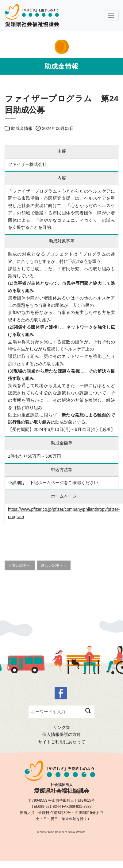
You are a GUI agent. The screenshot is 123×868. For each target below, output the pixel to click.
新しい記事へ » (54, 565)
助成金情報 (22, 128)
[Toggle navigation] (111, 16)
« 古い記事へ (20, 565)
